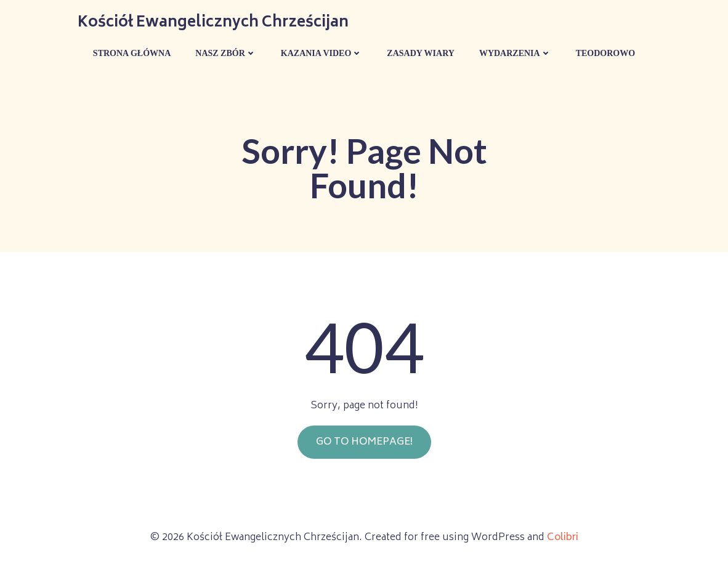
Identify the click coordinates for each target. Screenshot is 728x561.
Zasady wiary (421, 53)
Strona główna (132, 53)
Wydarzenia (515, 53)
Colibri (563, 538)
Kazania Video (322, 53)
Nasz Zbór (226, 53)
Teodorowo (605, 53)
